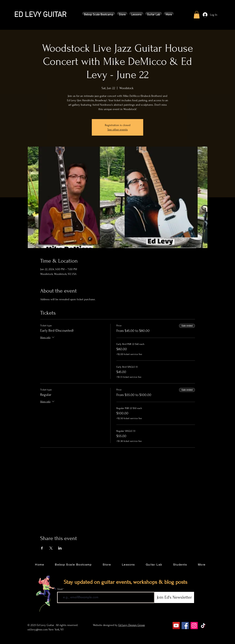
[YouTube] (176, 626)
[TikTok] (203, 626)
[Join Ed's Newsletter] (174, 597)
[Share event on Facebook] (42, 548)
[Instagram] (194, 626)
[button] (99, 15)
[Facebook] (185, 626)
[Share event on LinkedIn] (60, 548)
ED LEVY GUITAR (40, 15)
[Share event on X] (51, 548)
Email (60, 589)
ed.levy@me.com (38, 629)
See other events (118, 130)
